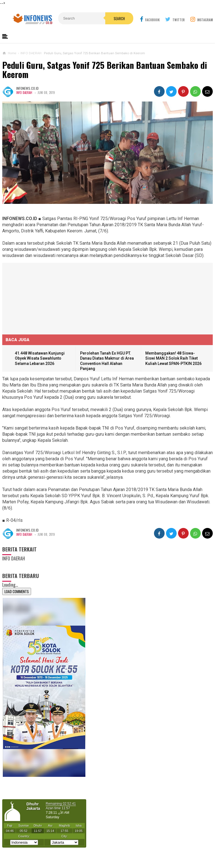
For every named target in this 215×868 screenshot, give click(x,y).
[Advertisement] (44, 298)
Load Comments (17, 591)
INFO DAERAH (24, 93)
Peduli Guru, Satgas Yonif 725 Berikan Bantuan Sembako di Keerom (105, 70)
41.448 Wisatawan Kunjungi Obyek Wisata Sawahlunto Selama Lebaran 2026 (40, 358)
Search (119, 18)
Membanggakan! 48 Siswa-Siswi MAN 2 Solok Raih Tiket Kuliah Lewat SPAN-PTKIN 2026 (173, 358)
